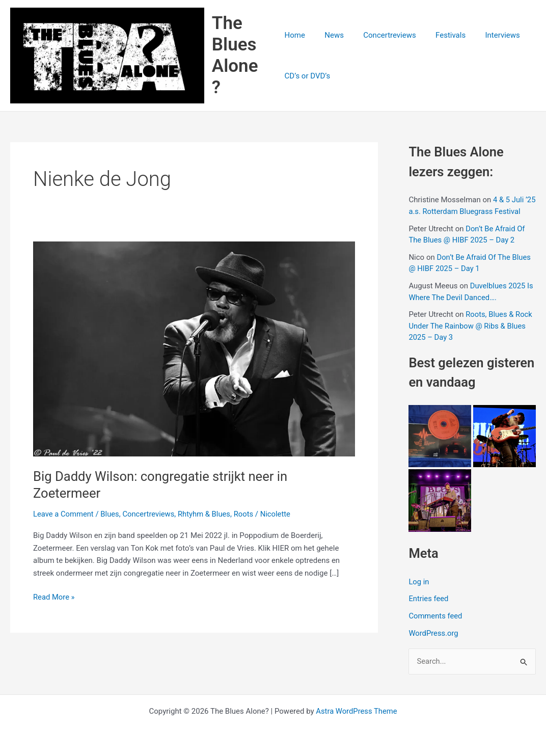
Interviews (485, 36)
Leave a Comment (64, 515)
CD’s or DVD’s (308, 76)
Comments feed (436, 617)
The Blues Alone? (237, 56)
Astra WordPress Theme (357, 711)
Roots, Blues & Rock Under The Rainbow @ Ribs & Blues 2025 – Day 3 (471, 327)
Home (295, 36)
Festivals (438, 36)
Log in (419, 582)
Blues (111, 515)
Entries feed (429, 600)
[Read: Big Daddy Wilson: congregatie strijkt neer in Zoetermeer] (194, 349)
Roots (246, 515)
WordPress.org (434, 634)
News (330, 36)
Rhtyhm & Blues (207, 515)
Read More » (54, 598)
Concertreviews (381, 36)
